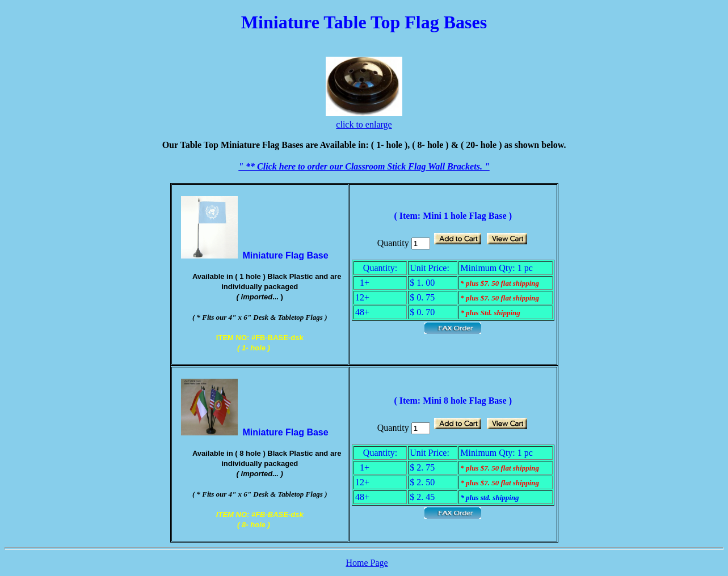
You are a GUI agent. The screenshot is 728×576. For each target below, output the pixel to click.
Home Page (367, 563)
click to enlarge (364, 124)
